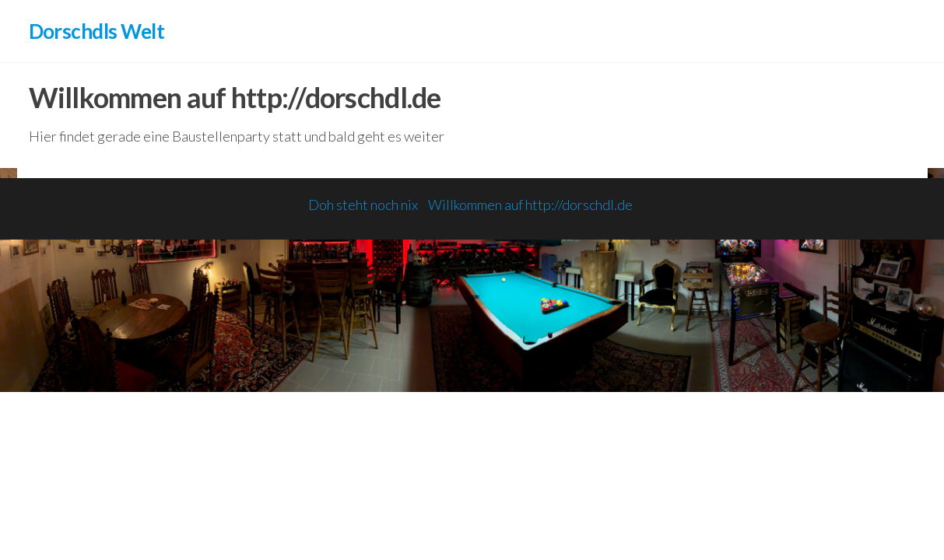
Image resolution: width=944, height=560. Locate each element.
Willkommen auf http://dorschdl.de (530, 205)
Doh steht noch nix (363, 205)
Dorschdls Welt (97, 31)
